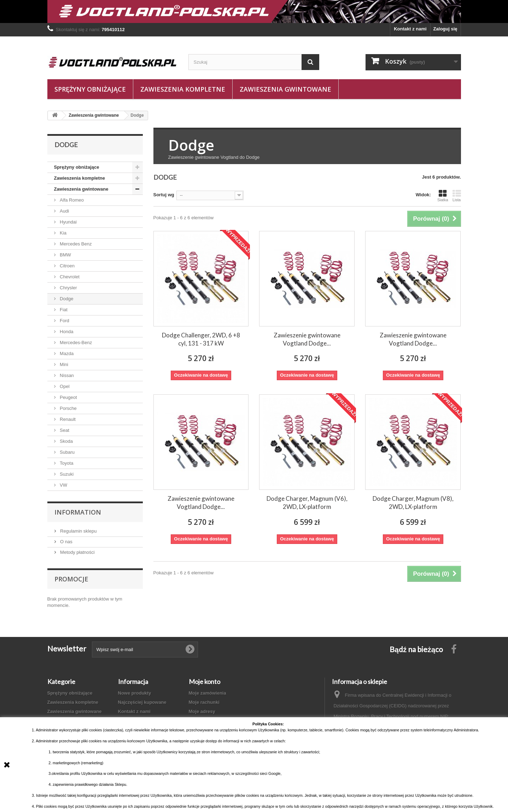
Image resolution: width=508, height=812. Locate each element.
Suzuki (66, 474)
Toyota (66, 463)
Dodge (66, 299)
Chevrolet (69, 277)
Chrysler (68, 288)
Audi (64, 211)
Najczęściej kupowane (142, 702)
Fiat (63, 310)
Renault (67, 419)
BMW (65, 255)
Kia (63, 233)
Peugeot (68, 397)
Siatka (443, 196)
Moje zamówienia (208, 693)
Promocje (71, 579)
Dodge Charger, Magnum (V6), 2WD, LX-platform (307, 503)
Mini (63, 364)
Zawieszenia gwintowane (285, 89)
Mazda (66, 353)
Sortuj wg (164, 195)
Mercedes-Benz (75, 343)
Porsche (68, 408)
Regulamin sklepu (78, 531)
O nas (66, 542)
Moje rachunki (204, 702)
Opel (64, 386)
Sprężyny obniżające (90, 89)
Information (78, 512)
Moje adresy (202, 711)
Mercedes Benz (75, 244)
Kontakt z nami (410, 29)
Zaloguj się (445, 29)
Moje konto (205, 681)
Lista (457, 196)
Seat (64, 430)
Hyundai (68, 222)
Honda (66, 332)
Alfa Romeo (71, 200)
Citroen (67, 266)
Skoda (66, 441)
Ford (64, 321)
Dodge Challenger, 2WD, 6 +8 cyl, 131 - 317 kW (201, 339)
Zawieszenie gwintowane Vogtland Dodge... (307, 339)
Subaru (67, 452)
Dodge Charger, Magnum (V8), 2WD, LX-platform (413, 503)
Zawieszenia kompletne (183, 89)
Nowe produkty (135, 693)
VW (63, 485)
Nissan (66, 375)
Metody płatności (77, 552)
